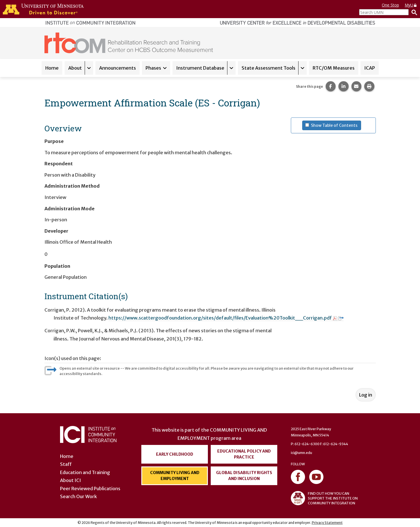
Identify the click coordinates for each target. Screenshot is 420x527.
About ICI (71, 480)
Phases (153, 68)
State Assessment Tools (268, 68)
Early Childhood (175, 454)
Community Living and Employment (175, 476)
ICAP (370, 68)
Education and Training (85, 472)
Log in (366, 395)
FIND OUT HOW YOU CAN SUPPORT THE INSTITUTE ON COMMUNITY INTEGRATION (324, 498)
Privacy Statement (327, 523)
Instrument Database (200, 68)
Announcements (118, 68)
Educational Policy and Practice (244, 454)
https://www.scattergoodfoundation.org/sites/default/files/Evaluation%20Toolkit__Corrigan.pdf (226, 318)
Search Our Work (78, 496)
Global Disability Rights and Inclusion (244, 476)
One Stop (390, 5)
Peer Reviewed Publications (90, 489)
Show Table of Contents (336, 125)
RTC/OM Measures (334, 68)
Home (52, 68)
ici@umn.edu (301, 453)
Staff (66, 464)
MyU (411, 5)
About (75, 68)
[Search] (413, 12)
